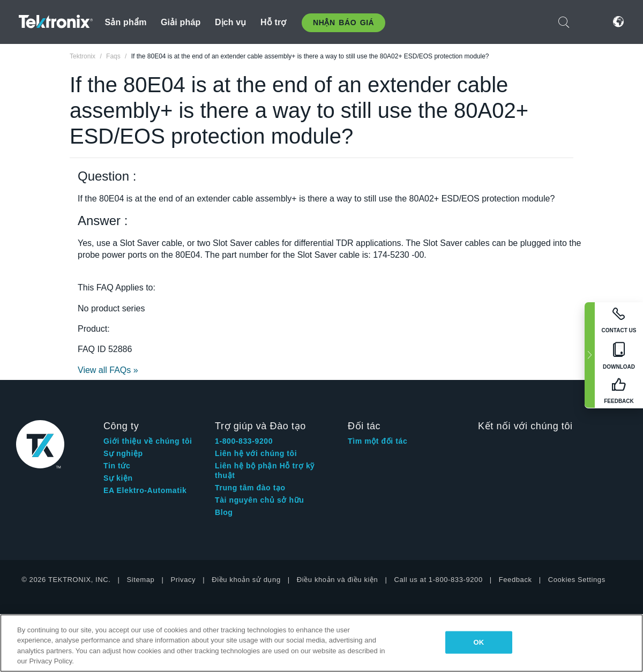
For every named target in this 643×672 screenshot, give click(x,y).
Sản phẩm (126, 22)
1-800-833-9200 (244, 441)
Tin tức (117, 466)
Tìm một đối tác (377, 441)
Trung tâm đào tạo (250, 488)
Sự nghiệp (123, 453)
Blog (224, 512)
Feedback (515, 580)
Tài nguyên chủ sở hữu (259, 500)
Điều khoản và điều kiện (338, 580)
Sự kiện (118, 478)
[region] (322, 643)
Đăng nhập (591, 22)
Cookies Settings (577, 580)
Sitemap (141, 580)
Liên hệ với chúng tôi (256, 453)
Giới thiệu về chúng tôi (148, 441)
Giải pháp (181, 22)
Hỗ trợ (274, 22)
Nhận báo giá (343, 23)
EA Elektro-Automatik (145, 490)
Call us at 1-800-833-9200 (438, 580)
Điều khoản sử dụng (246, 580)
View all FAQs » (108, 370)
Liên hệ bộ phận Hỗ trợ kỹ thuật (265, 471)
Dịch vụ (231, 22)
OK (479, 642)
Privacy (183, 580)
